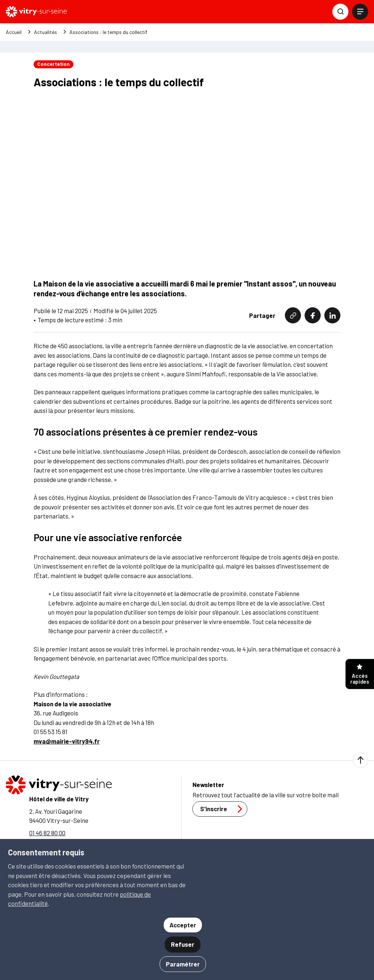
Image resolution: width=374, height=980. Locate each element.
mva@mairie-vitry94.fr (67, 740)
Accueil (14, 32)
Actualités (45, 32)
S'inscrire (223, 809)
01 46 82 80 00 (47, 832)
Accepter (183, 925)
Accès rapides (360, 675)
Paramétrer (183, 964)
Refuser (183, 944)
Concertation (54, 64)
